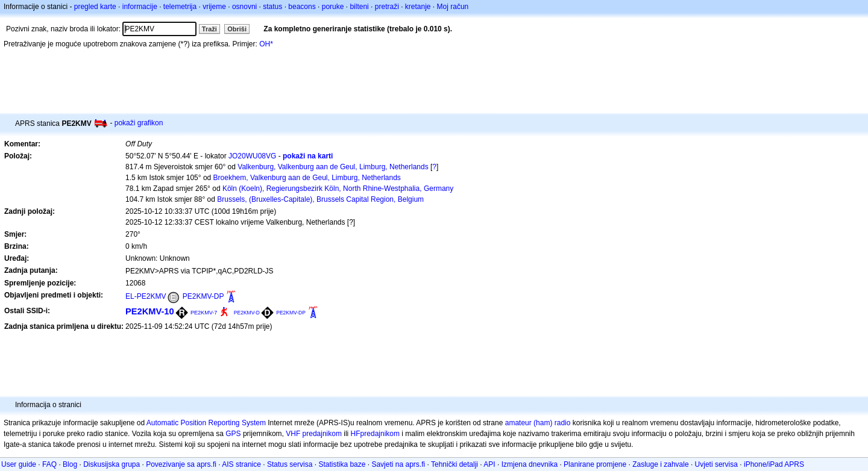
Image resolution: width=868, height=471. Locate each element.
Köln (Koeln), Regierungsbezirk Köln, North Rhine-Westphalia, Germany (338, 189)
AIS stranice (241, 464)
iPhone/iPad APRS (774, 464)
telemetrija (180, 7)
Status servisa (290, 464)
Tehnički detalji (454, 464)
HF (356, 434)
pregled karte (95, 7)
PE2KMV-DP (203, 296)
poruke (333, 7)
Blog (70, 464)
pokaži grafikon (139, 123)
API (489, 464)
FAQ (49, 464)
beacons (302, 7)
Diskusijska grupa (112, 464)
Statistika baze (342, 464)
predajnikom (380, 434)
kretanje (418, 7)
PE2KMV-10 (149, 311)
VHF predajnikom (314, 434)
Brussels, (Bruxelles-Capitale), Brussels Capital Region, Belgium (320, 199)
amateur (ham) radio (538, 423)
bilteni (359, 7)
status (272, 7)
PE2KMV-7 (204, 313)
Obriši (237, 29)
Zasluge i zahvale (660, 464)
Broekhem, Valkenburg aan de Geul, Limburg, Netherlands (307, 178)
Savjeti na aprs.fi (398, 464)
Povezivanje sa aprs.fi (181, 464)
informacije (140, 7)
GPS (233, 434)
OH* (266, 44)
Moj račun (453, 7)
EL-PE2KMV (146, 296)
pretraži (387, 7)
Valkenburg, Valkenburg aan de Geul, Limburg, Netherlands (333, 167)
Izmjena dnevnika (530, 464)
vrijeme (214, 7)
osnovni (244, 7)
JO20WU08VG (252, 156)
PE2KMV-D (247, 313)
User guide (19, 464)
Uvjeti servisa (716, 464)
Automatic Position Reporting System (206, 423)
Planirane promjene (595, 464)
